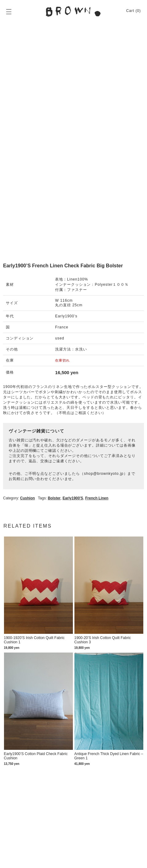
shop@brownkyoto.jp (104, 474)
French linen (97, 498)
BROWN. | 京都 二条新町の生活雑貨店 (73, 11)
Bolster (54, 498)
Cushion (27, 498)
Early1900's (73, 498)
